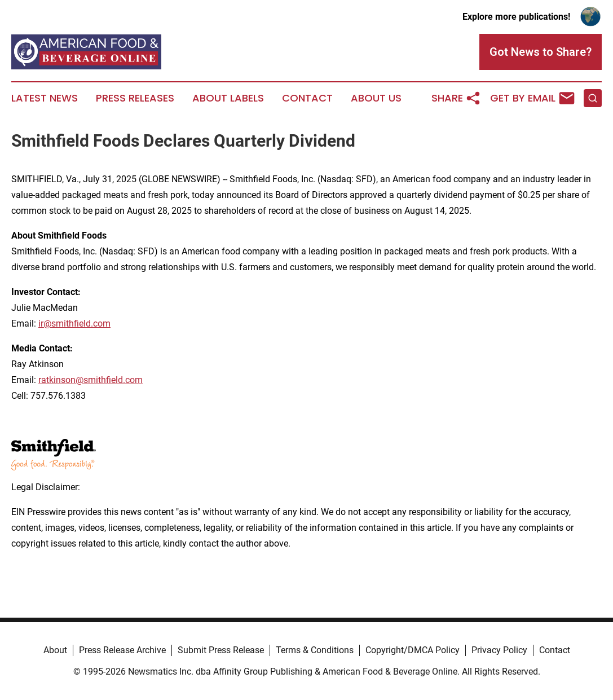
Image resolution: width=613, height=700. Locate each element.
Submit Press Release (221, 650)
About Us (376, 98)
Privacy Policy (499, 650)
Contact (307, 98)
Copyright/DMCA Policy (413, 650)
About (55, 650)
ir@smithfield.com (74, 323)
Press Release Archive (122, 650)
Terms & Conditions (315, 650)
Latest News (45, 98)
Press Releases (135, 98)
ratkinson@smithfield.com (91, 380)
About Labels (228, 98)
